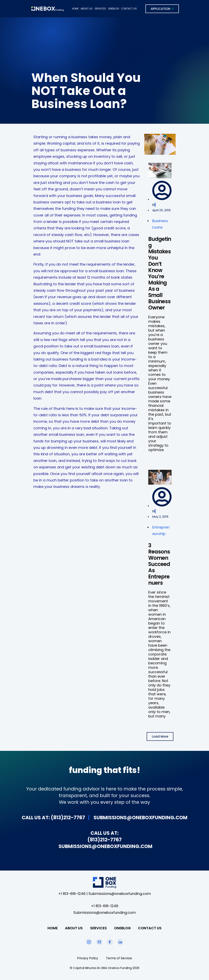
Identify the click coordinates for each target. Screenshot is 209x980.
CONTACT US (129, 9)
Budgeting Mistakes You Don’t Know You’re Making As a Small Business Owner (160, 273)
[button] (160, 736)
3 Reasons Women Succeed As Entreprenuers (159, 564)
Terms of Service (119, 958)
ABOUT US (87, 9)
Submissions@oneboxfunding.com (120, 894)
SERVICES (100, 9)
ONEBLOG (114, 9)
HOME (75, 9)
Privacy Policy (87, 958)
